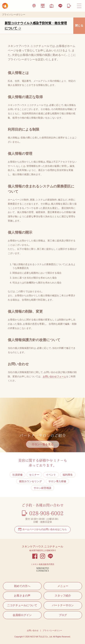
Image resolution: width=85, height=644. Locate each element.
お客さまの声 (22, 596)
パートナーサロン (63, 605)
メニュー (63, 586)
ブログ (63, 615)
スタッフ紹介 (63, 596)
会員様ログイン (22, 615)
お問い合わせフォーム (54, 377)
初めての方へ (22, 586)
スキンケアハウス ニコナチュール (43, 546)
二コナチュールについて (22, 605)
